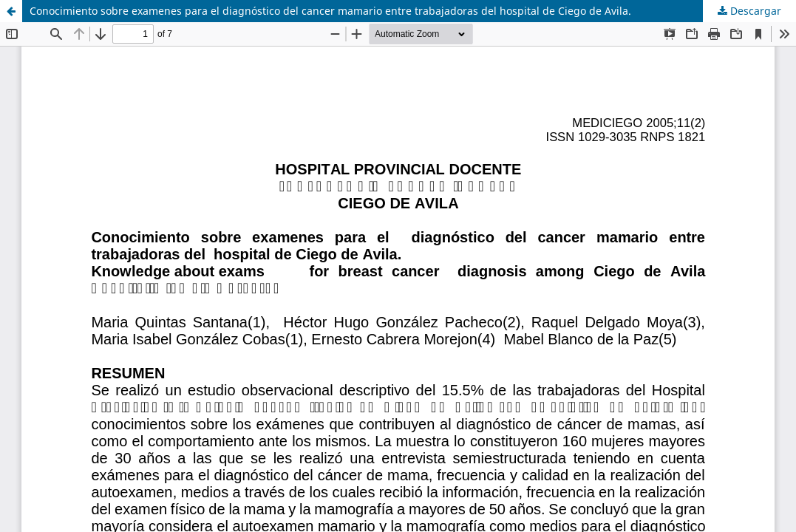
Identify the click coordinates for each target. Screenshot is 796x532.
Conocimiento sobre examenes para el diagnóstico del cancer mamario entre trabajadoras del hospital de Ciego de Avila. (330, 11)
